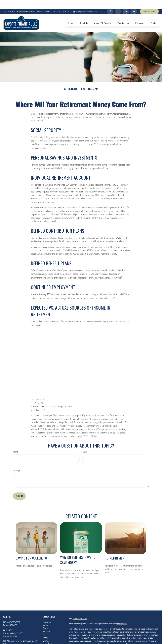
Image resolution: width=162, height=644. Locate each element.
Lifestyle (46, 632)
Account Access (149, 3)
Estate (45, 620)
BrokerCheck (122, 615)
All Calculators (48, 642)
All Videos (47, 638)
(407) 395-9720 (61, 3)
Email (85, 443)
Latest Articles (48, 635)
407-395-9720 (14, 614)
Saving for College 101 (32, 549)
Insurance (47, 623)
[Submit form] (19, 487)
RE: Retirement (115, 549)
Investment (47, 616)
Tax (44, 626)
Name (15, 443)
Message (17, 462)
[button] (70, 14)
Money (45, 629)
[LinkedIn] (126, 3)
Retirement (47, 613)
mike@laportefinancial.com (85, 3)
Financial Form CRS (80, 610)
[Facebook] (110, 3)
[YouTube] (134, 3)
